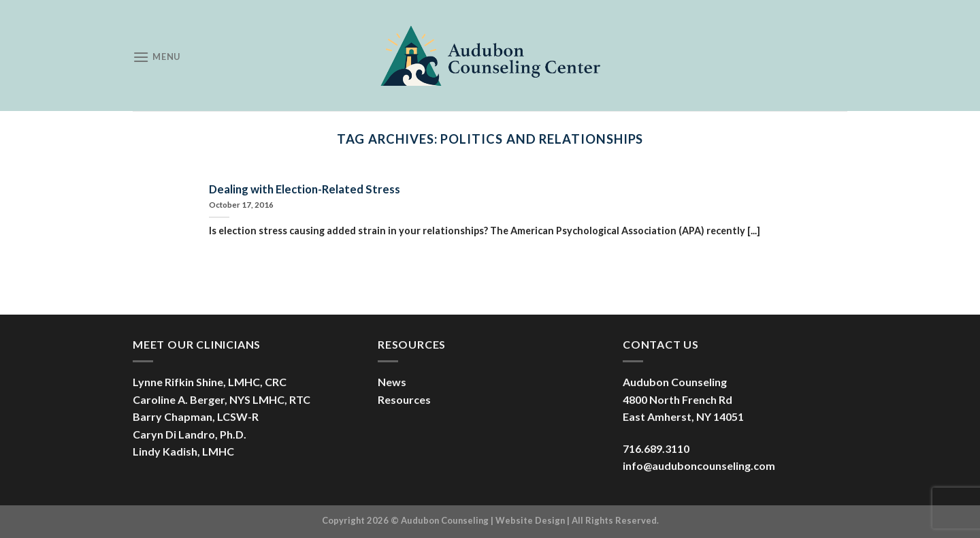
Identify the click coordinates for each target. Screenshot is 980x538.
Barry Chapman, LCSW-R (196, 416)
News (392, 382)
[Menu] (157, 57)
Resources (404, 399)
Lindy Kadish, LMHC (183, 451)
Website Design (530, 520)
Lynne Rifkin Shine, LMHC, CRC (210, 382)
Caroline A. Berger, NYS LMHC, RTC (222, 399)
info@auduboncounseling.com (699, 465)
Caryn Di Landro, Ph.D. (190, 434)
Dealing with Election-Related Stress (305, 189)
